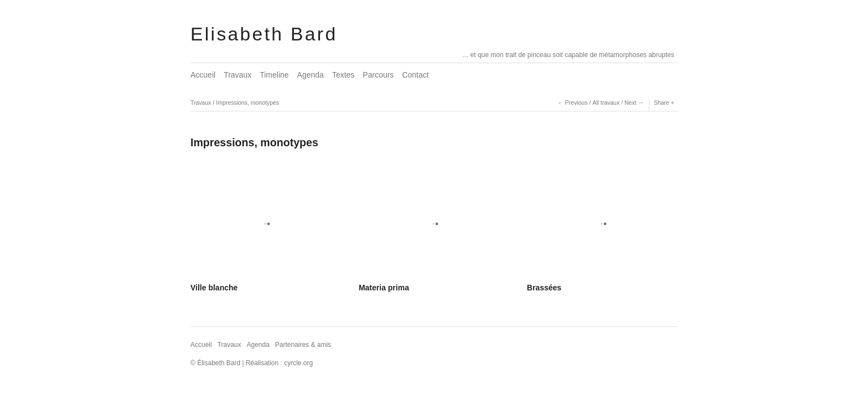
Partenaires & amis (303, 345)
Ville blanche (214, 288)
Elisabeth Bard (264, 34)
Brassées (544, 288)
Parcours (378, 75)
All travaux (606, 103)
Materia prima (384, 288)
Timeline (274, 75)
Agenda (311, 75)
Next (631, 103)
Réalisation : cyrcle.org (279, 363)
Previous (577, 103)
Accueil (203, 75)
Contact (415, 75)
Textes (343, 75)
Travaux (237, 75)
